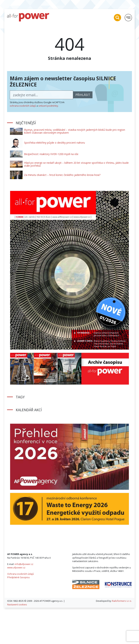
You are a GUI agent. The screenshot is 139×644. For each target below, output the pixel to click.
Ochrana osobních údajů (21, 574)
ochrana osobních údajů (23, 106)
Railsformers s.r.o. (122, 601)
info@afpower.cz (24, 564)
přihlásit (83, 95)
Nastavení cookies (17, 604)
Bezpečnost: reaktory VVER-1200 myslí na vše (51, 154)
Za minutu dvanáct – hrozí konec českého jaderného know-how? (62, 175)
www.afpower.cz (16, 567)
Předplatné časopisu (18, 577)
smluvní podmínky (48, 106)
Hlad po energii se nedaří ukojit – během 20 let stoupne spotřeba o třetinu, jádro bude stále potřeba (76, 164)
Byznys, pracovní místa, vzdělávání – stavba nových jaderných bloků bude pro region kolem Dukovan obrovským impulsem (75, 131)
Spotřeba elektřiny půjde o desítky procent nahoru (54, 143)
